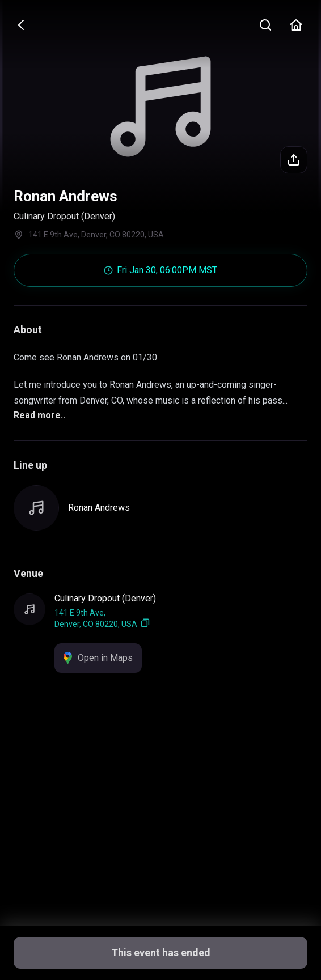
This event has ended (161, 953)
